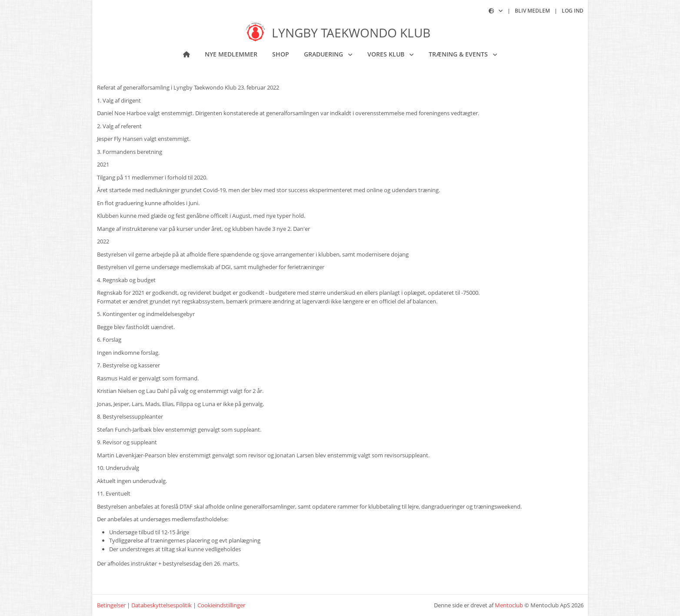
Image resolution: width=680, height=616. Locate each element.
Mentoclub (509, 605)
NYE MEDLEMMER (231, 54)
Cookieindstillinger (221, 605)
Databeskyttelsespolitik (162, 605)
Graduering (324, 54)
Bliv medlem (532, 11)
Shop (281, 54)
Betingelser (111, 605)
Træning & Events (459, 54)
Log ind (573, 11)
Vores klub (387, 54)
